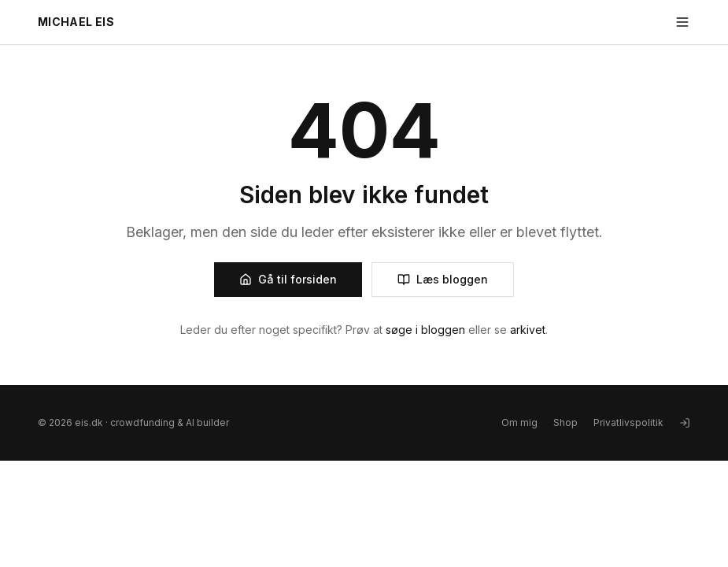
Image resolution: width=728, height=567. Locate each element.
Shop (565, 422)
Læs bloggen (443, 279)
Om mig (519, 422)
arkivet (528, 330)
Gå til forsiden (288, 279)
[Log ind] (685, 423)
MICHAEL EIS (76, 22)
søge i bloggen (425, 330)
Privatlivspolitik (628, 422)
